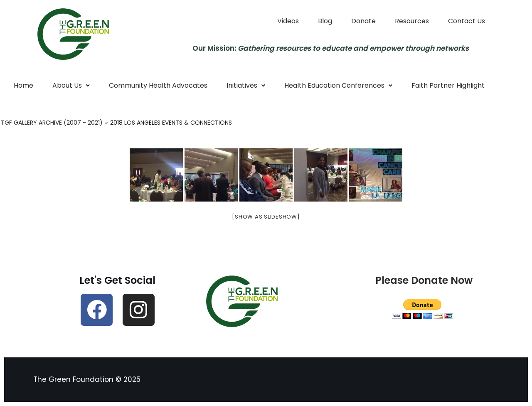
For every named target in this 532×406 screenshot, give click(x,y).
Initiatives (246, 85)
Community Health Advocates (158, 85)
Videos (288, 21)
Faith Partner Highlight (448, 85)
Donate (363, 21)
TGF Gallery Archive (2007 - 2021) (52, 123)
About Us (71, 85)
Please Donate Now (424, 280)
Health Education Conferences (338, 85)
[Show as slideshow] (266, 217)
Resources (412, 21)
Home (23, 85)
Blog (325, 21)
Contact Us (467, 21)
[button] (71, 86)
